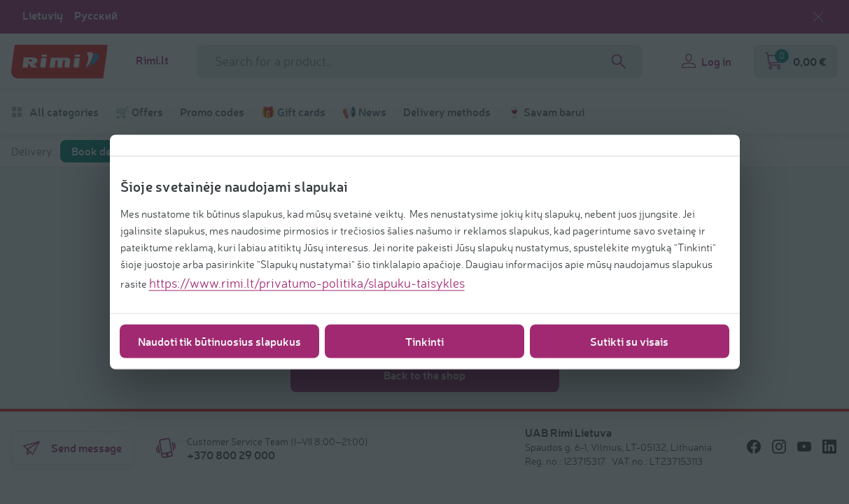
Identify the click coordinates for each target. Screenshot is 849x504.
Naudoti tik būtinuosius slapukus (219, 341)
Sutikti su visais (629, 341)
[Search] (619, 62)
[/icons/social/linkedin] (829, 447)
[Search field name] (420, 62)
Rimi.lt (152, 60)
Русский (96, 15)
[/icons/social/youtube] (804, 447)
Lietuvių (43, 15)
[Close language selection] (818, 17)
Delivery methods (447, 112)
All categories (55, 112)
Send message (72, 448)
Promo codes (212, 112)
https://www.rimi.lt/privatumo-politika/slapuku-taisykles (307, 283)
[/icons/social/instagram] (779, 447)
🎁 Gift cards (293, 112)
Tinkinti (424, 341)
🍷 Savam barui (546, 112)
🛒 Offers (139, 112)
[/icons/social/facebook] (754, 447)
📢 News (364, 112)
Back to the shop (424, 375)
